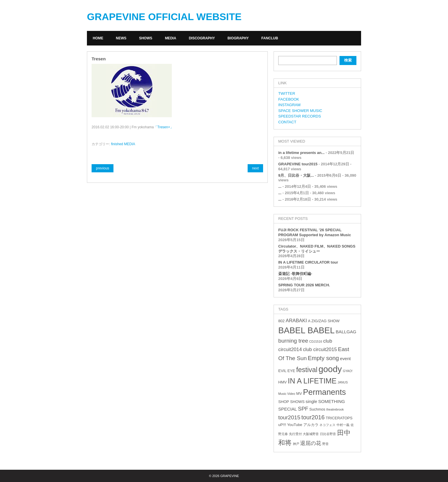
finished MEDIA (123, 144)
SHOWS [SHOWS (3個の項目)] (297, 402)
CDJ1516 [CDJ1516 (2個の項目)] (316, 341)
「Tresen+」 (164, 127)
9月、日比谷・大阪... (296, 175)
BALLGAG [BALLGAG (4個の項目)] (346, 332)
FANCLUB (270, 38)
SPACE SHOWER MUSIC (300, 111)
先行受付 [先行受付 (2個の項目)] (295, 434)
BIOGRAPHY (238, 38)
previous (103, 168)
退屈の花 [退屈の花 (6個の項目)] (311, 443)
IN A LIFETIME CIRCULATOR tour (308, 262)
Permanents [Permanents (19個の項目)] (324, 392)
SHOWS (146, 38)
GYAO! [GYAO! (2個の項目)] (348, 371)
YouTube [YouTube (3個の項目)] (295, 425)
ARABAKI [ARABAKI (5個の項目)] (296, 321)
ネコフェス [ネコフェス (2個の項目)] (327, 425)
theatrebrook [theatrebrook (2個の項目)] (335, 409)
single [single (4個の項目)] (311, 401)
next (255, 168)
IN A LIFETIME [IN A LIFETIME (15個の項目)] (312, 381)
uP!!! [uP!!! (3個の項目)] (282, 425)
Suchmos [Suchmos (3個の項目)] (317, 409)
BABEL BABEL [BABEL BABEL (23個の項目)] (306, 330)
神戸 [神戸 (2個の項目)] (296, 444)
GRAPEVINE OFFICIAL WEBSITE (164, 17)
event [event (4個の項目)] (345, 359)
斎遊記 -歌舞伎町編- (295, 274)
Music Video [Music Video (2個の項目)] (287, 394)
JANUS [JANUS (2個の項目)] (343, 382)
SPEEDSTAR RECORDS (300, 116)
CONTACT (287, 122)
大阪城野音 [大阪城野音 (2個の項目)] (311, 434)
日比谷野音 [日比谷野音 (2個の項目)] (328, 434)
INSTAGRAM (289, 105)
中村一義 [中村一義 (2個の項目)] (343, 425)
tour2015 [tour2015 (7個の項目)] (289, 417)
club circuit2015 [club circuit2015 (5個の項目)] (320, 349)
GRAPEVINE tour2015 (298, 164)
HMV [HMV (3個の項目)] (282, 382)
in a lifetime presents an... (301, 153)
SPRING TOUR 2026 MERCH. (304, 285)
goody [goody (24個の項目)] (330, 369)
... (280, 186)
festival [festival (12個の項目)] (307, 370)
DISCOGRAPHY (202, 38)
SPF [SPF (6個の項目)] (303, 409)
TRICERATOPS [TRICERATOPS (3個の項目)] (339, 418)
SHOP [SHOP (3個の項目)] (284, 402)
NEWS (121, 38)
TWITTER (287, 93)
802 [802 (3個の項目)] (281, 321)
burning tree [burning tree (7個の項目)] (293, 341)
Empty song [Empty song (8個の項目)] (323, 358)
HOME (98, 38)
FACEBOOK (289, 99)
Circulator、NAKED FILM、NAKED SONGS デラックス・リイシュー (317, 249)
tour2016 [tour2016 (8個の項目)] (313, 417)
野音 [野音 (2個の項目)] (325, 444)
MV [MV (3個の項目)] (299, 394)
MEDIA (170, 38)
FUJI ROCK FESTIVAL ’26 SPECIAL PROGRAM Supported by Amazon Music (315, 232)
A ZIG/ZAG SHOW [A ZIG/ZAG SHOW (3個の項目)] (324, 321)
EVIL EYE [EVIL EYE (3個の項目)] (287, 371)
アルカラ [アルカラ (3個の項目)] (311, 425)
